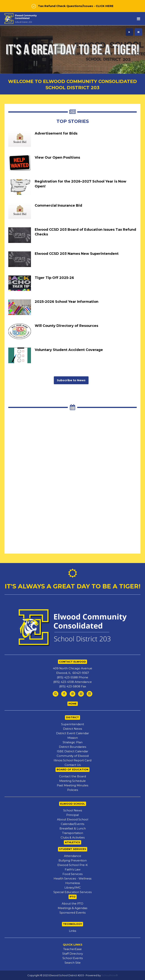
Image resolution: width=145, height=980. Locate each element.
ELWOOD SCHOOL (73, 804)
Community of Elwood (73, 756)
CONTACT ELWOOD (72, 662)
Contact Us (73, 765)
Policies (73, 790)
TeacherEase (72, 949)
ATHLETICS (72, 842)
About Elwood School (73, 819)
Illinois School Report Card (72, 760)
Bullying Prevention (73, 860)
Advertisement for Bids (56, 133)
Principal (72, 815)
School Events (73, 958)
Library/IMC (73, 888)
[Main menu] (138, 19)
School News (73, 810)
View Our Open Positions (57, 157)
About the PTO (72, 904)
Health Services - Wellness (72, 878)
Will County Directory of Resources (66, 326)
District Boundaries (72, 747)
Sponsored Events (72, 913)
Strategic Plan (73, 742)
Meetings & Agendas (72, 908)
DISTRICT (72, 717)
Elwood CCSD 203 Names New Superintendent (77, 254)
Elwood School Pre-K (73, 865)
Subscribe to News (71, 380)
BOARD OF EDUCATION (72, 769)
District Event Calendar (72, 733)
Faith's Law (73, 869)
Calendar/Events (72, 824)
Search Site (73, 963)
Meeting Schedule (72, 781)
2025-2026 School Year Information (67, 302)
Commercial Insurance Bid (58, 205)
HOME (73, 704)
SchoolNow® (110, 975)
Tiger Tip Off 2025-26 (54, 278)
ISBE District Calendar (72, 751)
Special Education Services (72, 892)
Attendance (73, 856)
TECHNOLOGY (72, 924)
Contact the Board (72, 776)
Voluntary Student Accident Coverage (69, 350)
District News (72, 729)
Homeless (73, 883)
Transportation (73, 833)
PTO (73, 897)
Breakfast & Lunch (73, 828)
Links (72, 931)
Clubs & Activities (73, 837)
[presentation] (129, 32)
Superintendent (73, 724)
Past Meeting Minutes (72, 785)
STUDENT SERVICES (73, 849)
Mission (73, 738)
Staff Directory (73, 954)
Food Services (72, 874)
